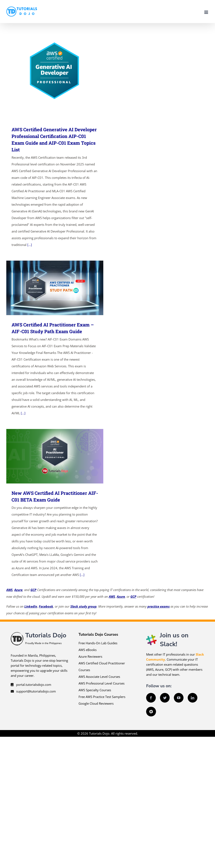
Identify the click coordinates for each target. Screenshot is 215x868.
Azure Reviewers (90, 656)
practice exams (159, 606)
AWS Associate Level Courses (99, 677)
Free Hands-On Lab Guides (98, 643)
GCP (33, 590)
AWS (9, 590)
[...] (30, 245)
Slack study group (83, 606)
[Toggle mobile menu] (206, 12)
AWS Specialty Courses (95, 690)
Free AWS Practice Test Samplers (102, 697)
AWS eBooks (88, 650)
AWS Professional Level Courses (102, 683)
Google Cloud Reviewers (96, 703)
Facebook (46, 606)
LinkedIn (31, 606)
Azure (18, 590)
